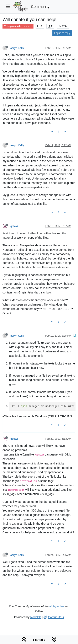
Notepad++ (56, 606)
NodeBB (36, 617)
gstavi (14, 226)
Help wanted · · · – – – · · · (18, 26)
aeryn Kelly (17, 48)
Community (40, 7)
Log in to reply (62, 33)
